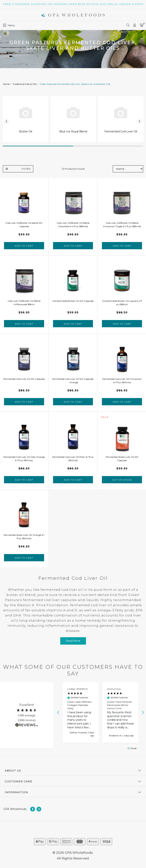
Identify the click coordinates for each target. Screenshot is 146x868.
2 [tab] (108, 146)
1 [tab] (38, 146)
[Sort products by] (128, 169)
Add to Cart (24, 246)
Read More (73, 641)
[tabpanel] (26, 119)
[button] (58, 713)
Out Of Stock (122, 480)
